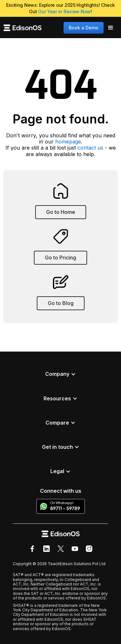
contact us (90, 148)
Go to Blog (61, 303)
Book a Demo (84, 28)
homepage (68, 142)
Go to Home (61, 212)
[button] (111, 28)
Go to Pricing (60, 258)
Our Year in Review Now (64, 11)
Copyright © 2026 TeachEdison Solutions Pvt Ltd (59, 564)
